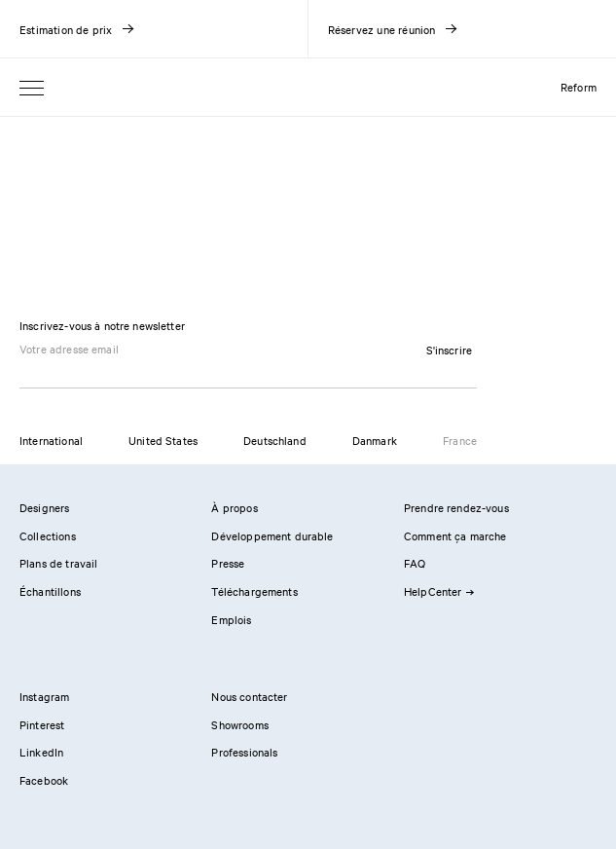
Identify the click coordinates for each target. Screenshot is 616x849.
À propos (234, 507)
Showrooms (239, 724)
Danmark (375, 440)
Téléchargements (254, 591)
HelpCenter (439, 591)
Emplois (231, 619)
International (51, 440)
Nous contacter (249, 696)
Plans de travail (58, 563)
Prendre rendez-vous (456, 507)
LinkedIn (41, 752)
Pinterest (42, 724)
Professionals (244, 752)
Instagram (44, 696)
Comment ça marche (455, 535)
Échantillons (50, 591)
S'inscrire (450, 350)
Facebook (44, 780)
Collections (48, 535)
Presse (228, 563)
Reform (579, 87)
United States (163, 440)
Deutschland (275, 440)
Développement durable (272, 535)
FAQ (415, 563)
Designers (44, 507)
